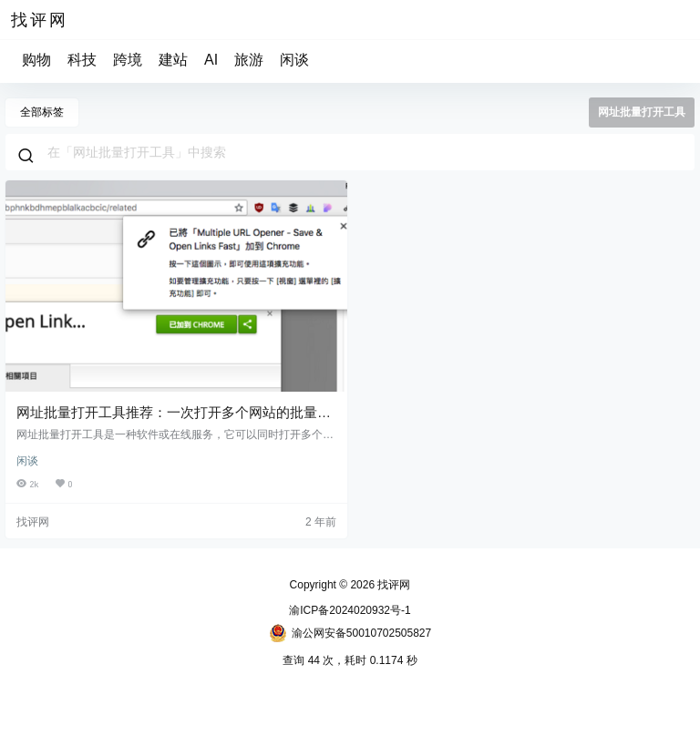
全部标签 (42, 112)
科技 (82, 60)
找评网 (392, 585)
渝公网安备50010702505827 (350, 633)
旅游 (249, 60)
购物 (36, 60)
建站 (173, 60)
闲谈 (294, 60)
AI (211, 60)
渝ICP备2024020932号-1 (350, 610)
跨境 (128, 60)
